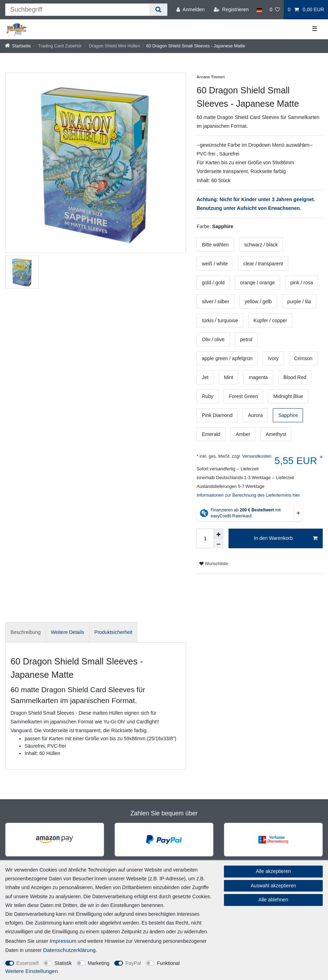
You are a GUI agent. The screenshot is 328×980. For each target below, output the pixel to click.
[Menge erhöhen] (218, 534)
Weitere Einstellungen (31, 971)
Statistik (63, 963)
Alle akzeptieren (274, 871)
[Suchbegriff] (77, 10)
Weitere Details (68, 632)
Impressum (63, 941)
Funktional (168, 963)
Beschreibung (26, 632)
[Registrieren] (231, 10)
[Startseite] (18, 46)
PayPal (133, 963)
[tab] (26, 632)
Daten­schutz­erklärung (69, 950)
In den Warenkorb (286, 538)
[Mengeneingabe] (205, 538)
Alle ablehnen (273, 900)
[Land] (259, 10)
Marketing (99, 963)
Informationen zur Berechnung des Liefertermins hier (248, 495)
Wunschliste (214, 564)
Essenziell (28, 963)
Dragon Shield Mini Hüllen (114, 46)
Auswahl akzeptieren (273, 886)
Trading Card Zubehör (59, 46)
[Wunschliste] (275, 10)
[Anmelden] (191, 10)
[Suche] (158, 10)
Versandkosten (256, 456)
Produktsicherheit (113, 632)
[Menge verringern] (218, 543)
